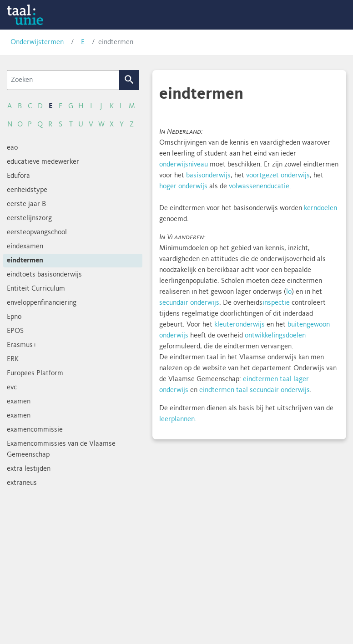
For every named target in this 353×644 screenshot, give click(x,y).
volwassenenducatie (259, 186)
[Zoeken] (63, 80)
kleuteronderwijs (240, 325)
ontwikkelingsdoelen (275, 336)
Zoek (129, 80)
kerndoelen (320, 208)
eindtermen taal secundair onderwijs (255, 390)
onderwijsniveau (184, 165)
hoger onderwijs (183, 186)
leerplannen (177, 419)
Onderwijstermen (37, 42)
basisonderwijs (208, 176)
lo (289, 292)
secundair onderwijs (189, 303)
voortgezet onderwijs (278, 176)
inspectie (276, 303)
